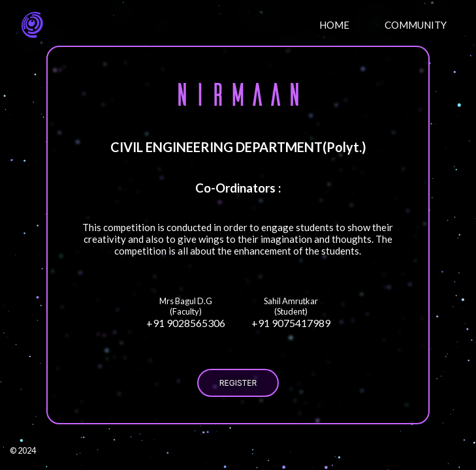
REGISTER (238, 383)
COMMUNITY (416, 25)
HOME (334, 25)
